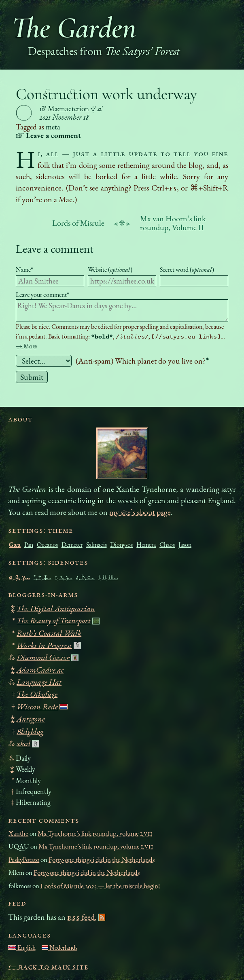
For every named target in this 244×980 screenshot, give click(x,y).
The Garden (74, 28)
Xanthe (18, 833)
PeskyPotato (24, 859)
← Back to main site (49, 966)
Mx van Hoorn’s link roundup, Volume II (173, 223)
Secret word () (187, 270)
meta (53, 127)
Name (24, 270)
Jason (185, 545)
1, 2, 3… (64, 577)
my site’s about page (140, 512)
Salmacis (97, 545)
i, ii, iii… (108, 577)
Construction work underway (106, 94)
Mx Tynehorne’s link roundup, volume (95, 833)
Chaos (167, 545)
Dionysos (121, 545)
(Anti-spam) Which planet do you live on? (142, 361)
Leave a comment (55, 249)
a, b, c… (85, 577)
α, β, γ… (19, 577)
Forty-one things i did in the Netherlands (102, 859)
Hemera (146, 545)
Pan (29, 545)
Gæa (15, 545)
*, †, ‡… (42, 577)
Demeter (72, 545)
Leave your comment (42, 295)
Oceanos (47, 545)
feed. (82, 917)
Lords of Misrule (78, 223)
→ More (26, 346)
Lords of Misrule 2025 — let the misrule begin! (100, 886)
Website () (110, 270)
